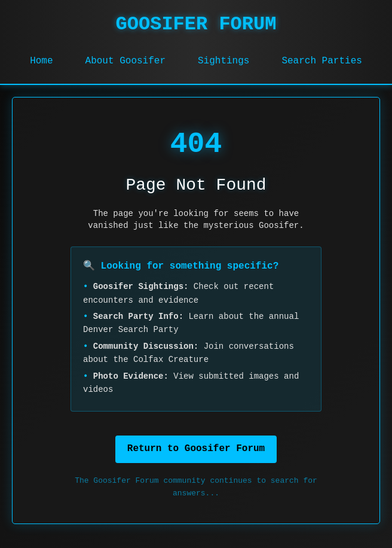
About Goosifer (125, 61)
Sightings (223, 61)
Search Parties (321, 61)
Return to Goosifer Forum (196, 449)
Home (41, 61)
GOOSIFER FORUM (196, 24)
